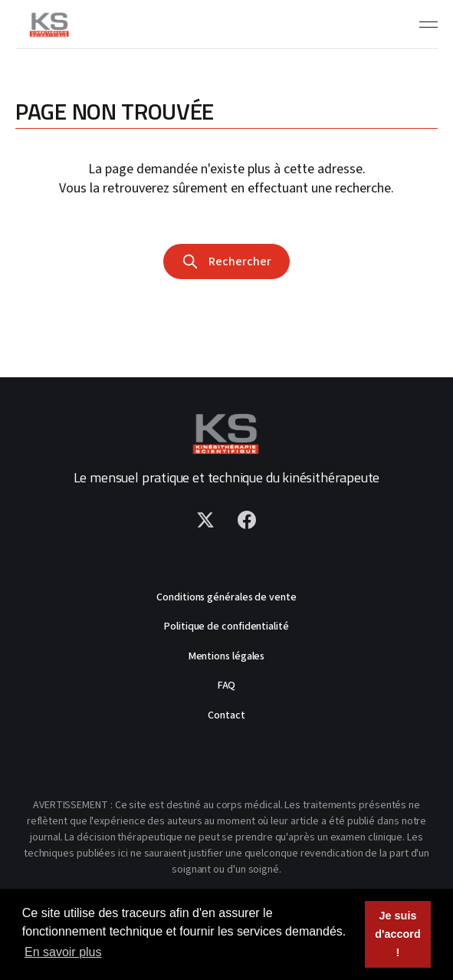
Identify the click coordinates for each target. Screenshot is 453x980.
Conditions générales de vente (226, 597)
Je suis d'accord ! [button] (397, 934)
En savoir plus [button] (63, 952)
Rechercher (226, 261)
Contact (226, 715)
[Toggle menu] (428, 25)
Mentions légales (227, 656)
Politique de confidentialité (226, 626)
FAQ (227, 686)
